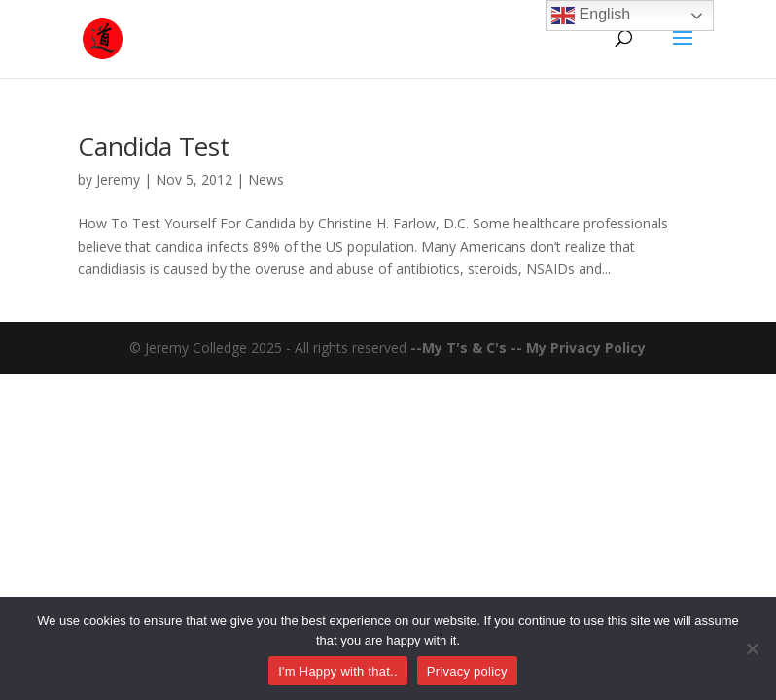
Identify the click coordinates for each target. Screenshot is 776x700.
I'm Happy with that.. (338, 671)
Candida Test (154, 146)
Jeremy (118, 179)
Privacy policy (467, 671)
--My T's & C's (460, 348)
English (591, 16)
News (266, 179)
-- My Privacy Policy (578, 348)
